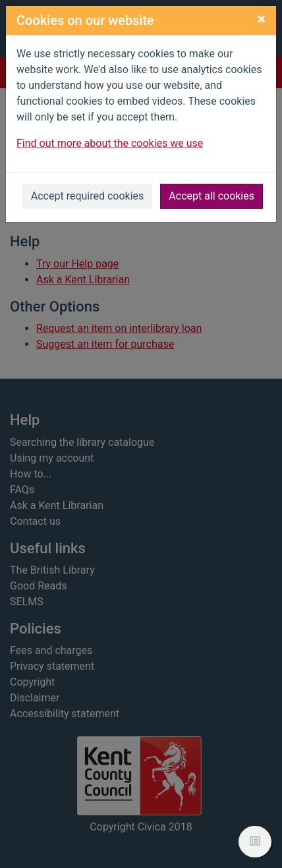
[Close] (261, 19)
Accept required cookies (88, 196)
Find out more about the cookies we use (110, 143)
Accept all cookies (211, 196)
